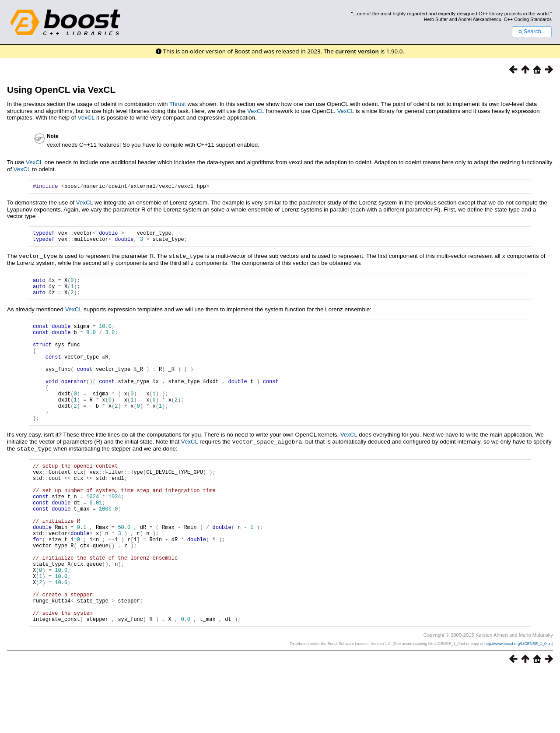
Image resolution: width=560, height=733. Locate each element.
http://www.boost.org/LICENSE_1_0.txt (518, 705)
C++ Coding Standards (528, 19)
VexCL (256, 111)
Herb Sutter (436, 19)
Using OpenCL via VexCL (61, 90)
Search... (532, 32)
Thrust (178, 104)
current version (357, 51)
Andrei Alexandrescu (480, 19)
